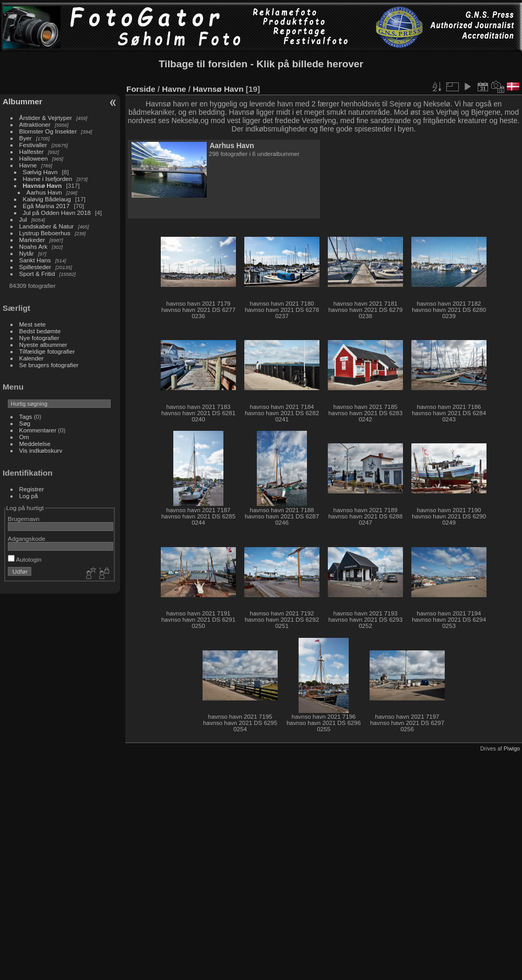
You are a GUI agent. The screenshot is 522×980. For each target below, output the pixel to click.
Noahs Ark (33, 246)
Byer (26, 138)
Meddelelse (35, 444)
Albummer (22, 101)
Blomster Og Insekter (48, 131)
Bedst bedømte (40, 331)
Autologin (25, 559)
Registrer (32, 489)
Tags (26, 416)
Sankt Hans (35, 260)
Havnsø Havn (43, 185)
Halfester (32, 152)
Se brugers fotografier (49, 365)
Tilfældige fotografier (47, 351)
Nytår (27, 253)
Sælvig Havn (40, 172)
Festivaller (33, 145)
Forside (141, 89)
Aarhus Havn (44, 192)
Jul (23, 219)
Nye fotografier (39, 338)
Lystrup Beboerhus (45, 233)
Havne (28, 165)
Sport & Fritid (37, 274)
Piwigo (512, 748)
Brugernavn (24, 519)
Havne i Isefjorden (48, 179)
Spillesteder (35, 267)
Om (24, 437)
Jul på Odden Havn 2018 (57, 213)
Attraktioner (35, 124)
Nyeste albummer (43, 344)
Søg (25, 423)
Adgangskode (27, 539)
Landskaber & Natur (47, 226)
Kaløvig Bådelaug (47, 199)
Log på (29, 496)
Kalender (32, 358)
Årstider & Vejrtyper (46, 118)
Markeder (32, 240)
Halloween (34, 158)
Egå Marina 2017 (46, 206)
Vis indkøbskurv (41, 450)
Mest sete (33, 324)
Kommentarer (38, 430)
